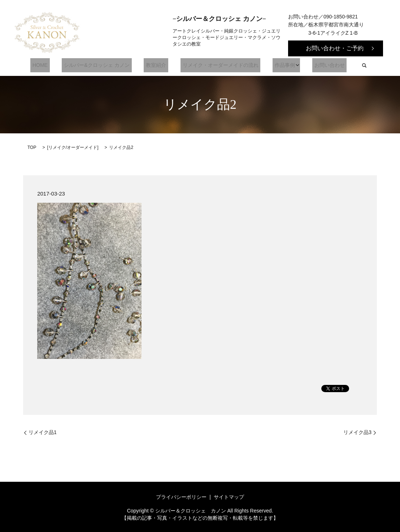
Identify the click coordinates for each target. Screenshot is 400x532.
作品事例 (277, 65)
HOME (50, 65)
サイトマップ (229, 497)
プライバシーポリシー (181, 497)
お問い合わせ (320, 65)
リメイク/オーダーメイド (73, 147)
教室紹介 (157, 65)
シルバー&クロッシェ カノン (102, 65)
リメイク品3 (357, 432)
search (352, 65)
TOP (32, 147)
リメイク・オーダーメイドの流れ (217, 65)
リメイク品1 (43, 432)
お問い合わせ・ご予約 (335, 48)
